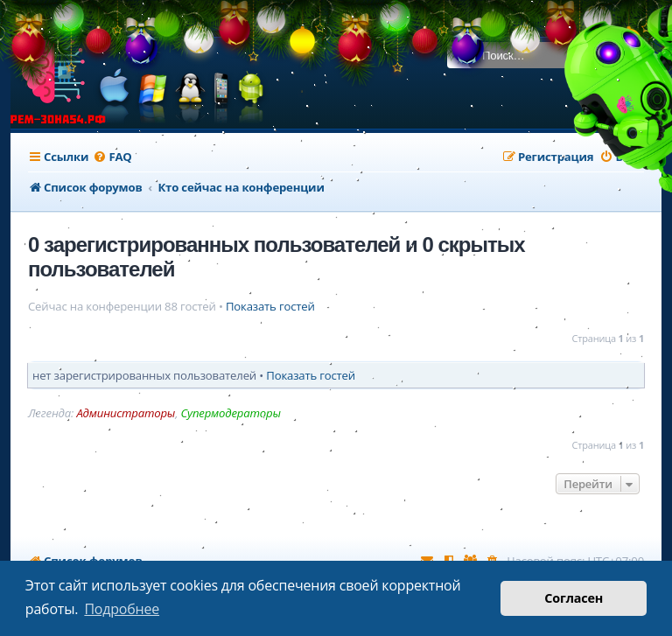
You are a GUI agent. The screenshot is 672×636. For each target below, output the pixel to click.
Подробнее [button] (122, 609)
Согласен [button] (574, 598)
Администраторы (126, 413)
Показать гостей (270, 307)
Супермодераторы (230, 413)
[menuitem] (112, 157)
